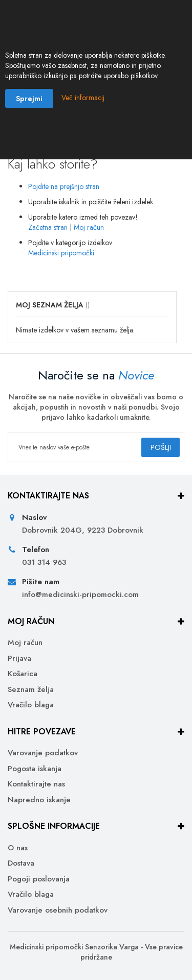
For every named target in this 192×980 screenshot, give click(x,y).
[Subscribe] (161, 447)
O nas (18, 848)
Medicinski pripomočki (61, 253)
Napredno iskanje (39, 800)
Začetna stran (48, 227)
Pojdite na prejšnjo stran (64, 186)
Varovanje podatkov (43, 753)
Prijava (19, 659)
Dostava (21, 863)
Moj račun (89, 227)
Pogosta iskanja (35, 769)
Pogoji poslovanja (39, 879)
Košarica (23, 674)
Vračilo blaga (31, 705)
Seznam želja (31, 690)
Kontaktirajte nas (36, 784)
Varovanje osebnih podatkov (58, 910)
